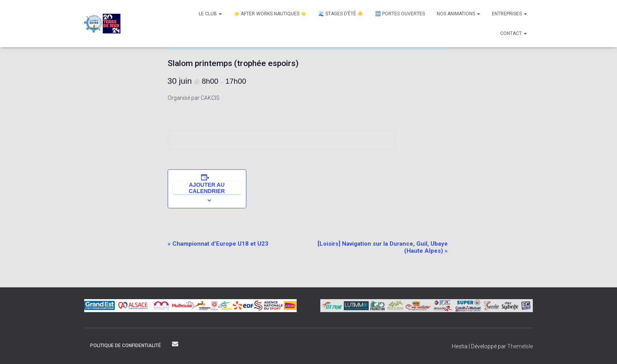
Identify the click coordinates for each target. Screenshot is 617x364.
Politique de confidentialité (126, 346)
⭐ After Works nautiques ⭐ (270, 14)
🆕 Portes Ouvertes (400, 14)
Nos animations (458, 14)
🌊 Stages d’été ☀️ (341, 14)
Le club (210, 14)
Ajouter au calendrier (207, 188)
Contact (514, 33)
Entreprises (509, 14)
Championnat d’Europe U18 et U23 (218, 244)
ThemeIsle (520, 346)
